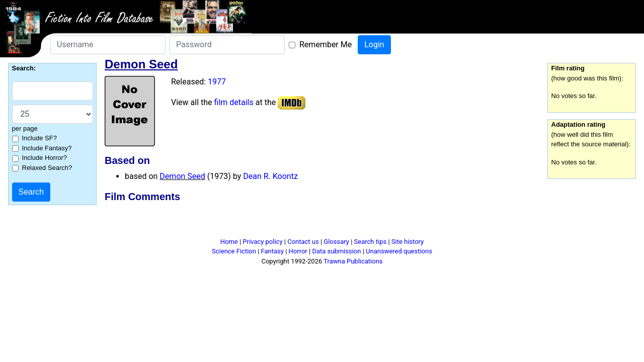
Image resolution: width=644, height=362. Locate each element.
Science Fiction (234, 251)
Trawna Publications (353, 261)
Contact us (303, 242)
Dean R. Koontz (270, 176)
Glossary (336, 242)
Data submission (336, 251)
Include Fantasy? (47, 148)
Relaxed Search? (47, 168)
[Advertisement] (322, 222)
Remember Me (326, 44)
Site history (408, 242)
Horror (298, 251)
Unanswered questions (399, 251)
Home (229, 242)
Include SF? (39, 138)
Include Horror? (45, 158)
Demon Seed (182, 176)
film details (234, 102)
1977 (217, 82)
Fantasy (272, 251)
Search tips (371, 242)
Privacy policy (262, 242)
